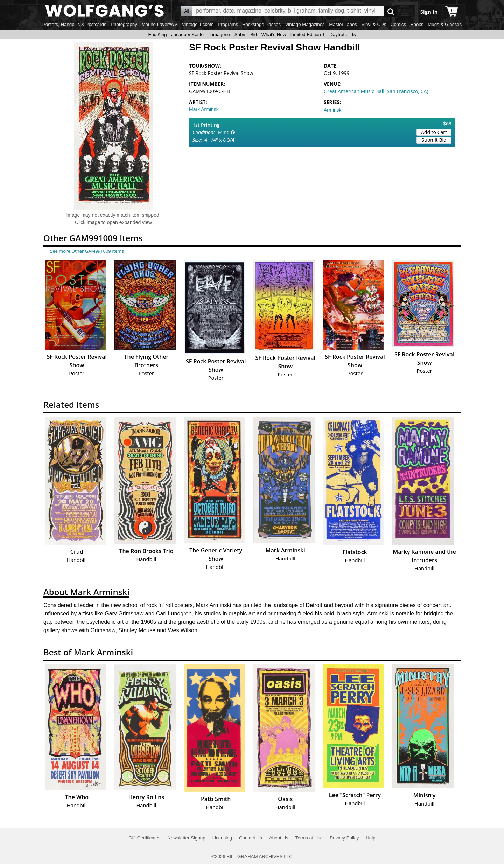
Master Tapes (343, 24)
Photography (124, 24)
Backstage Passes (262, 24)
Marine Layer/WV (159, 24)
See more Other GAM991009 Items (87, 251)
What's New (274, 34)
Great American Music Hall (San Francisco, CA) (376, 91)
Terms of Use (309, 838)
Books (417, 24)
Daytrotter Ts (342, 34)
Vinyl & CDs (374, 24)
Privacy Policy (344, 838)
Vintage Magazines (305, 24)
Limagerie (220, 34)
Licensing (222, 838)
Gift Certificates (144, 838)
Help (370, 838)
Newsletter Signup (186, 838)
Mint (223, 132)
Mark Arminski (204, 109)
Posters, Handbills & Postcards (74, 24)
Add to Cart (434, 132)
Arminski (333, 110)
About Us (279, 838)
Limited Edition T (308, 34)
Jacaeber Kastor (188, 34)
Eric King (157, 34)
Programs (228, 24)
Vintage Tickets (198, 24)
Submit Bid (246, 34)
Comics (398, 24)
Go (391, 11)
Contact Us (251, 838)
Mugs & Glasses (445, 24)
